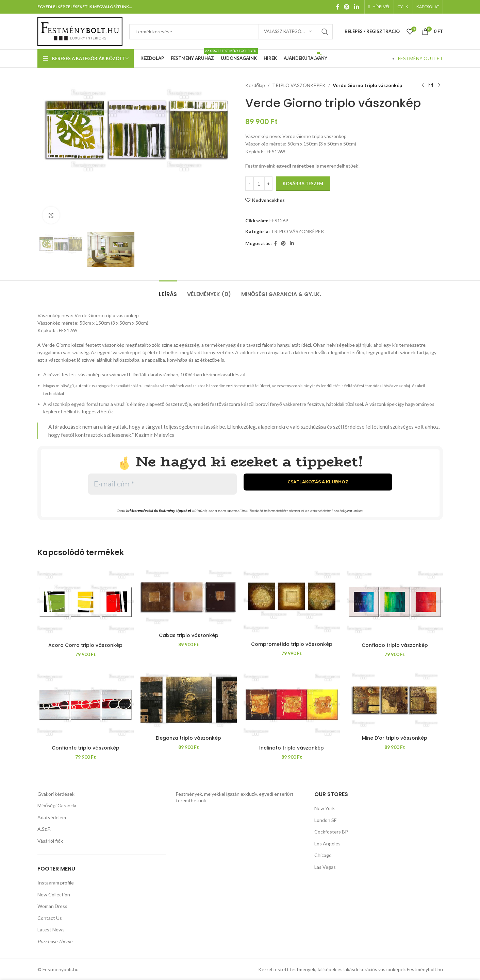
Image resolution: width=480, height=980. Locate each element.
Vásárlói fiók (50, 841)
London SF (325, 820)
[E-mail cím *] (162, 484)
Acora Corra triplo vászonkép (85, 645)
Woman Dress (52, 906)
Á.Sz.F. (44, 829)
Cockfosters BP (331, 832)
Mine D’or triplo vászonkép (395, 738)
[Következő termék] (439, 85)
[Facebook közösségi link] (338, 7)
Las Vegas (325, 867)
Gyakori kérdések (56, 794)
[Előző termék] (423, 85)
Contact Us (50, 918)
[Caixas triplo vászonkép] (189, 597)
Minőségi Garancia (57, 805)
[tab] (168, 291)
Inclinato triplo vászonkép (292, 748)
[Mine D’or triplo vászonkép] (395, 700)
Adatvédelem (52, 817)
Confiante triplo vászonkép (86, 748)
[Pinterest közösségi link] (347, 7)
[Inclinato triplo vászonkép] (292, 705)
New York (325, 808)
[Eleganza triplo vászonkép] (189, 700)
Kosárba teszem (303, 184)
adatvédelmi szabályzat (331, 511)
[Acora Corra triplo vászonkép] (86, 602)
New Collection (54, 895)
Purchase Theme (55, 941)
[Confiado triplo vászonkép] (395, 602)
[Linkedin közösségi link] (356, 7)
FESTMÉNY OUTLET (420, 58)
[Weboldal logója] (80, 31)
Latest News (51, 930)
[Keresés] (231, 32)
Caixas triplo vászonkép (189, 635)
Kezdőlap (255, 85)
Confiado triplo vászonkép (395, 645)
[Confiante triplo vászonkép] (86, 705)
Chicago (323, 855)
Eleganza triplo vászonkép (188, 738)
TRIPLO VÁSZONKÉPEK (299, 85)
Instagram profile (56, 883)
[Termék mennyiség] (259, 184)
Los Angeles (327, 844)
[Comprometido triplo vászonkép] (292, 601)
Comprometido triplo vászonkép (292, 644)
